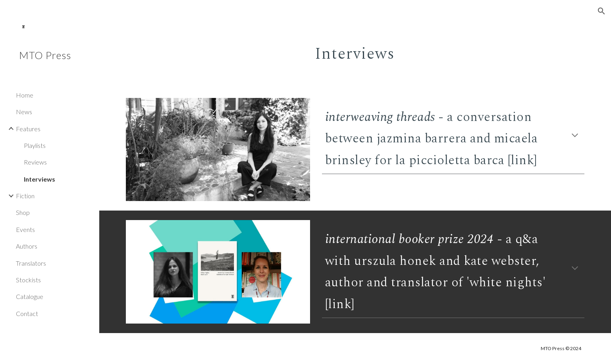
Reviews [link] (35, 162)
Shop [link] (23, 212)
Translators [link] (31, 263)
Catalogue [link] (30, 296)
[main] (355, 50)
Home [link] (25, 95)
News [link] (24, 112)
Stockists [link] (28, 280)
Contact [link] (27, 313)
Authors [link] (27, 246)
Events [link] (25, 229)
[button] (601, 11)
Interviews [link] (40, 179)
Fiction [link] (25, 196)
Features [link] (28, 129)
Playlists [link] (35, 145)
